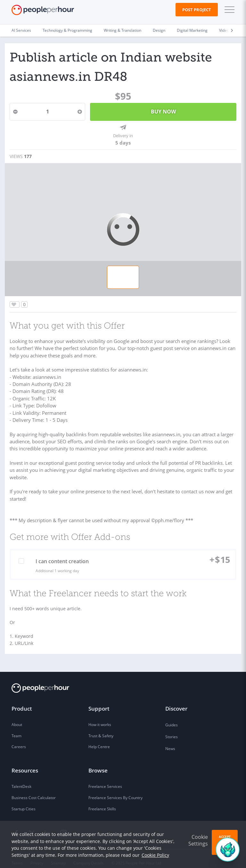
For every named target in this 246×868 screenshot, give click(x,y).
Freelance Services (105, 778)
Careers (19, 739)
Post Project (197, 10)
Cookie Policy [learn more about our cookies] (155, 855)
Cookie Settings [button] (198, 840)
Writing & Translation (123, 30)
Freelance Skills (102, 801)
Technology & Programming (67, 30)
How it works (100, 716)
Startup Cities (24, 801)
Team (16, 727)
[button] (228, 10)
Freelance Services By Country (115, 789)
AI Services (21, 30)
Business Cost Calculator (34, 789)
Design (159, 30)
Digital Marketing (192, 30)
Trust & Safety (101, 727)
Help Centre (99, 739)
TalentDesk (21, 778)
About (17, 716)
